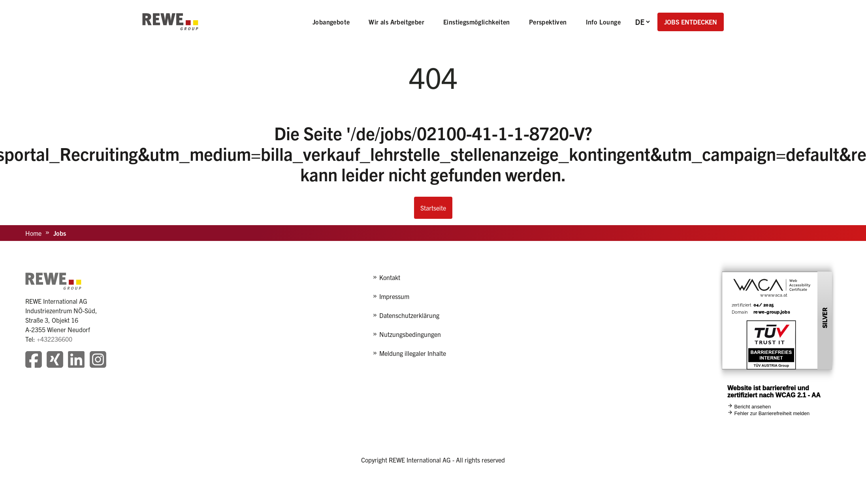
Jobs (60, 233)
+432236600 (55, 339)
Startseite (433, 208)
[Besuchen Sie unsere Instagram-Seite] (98, 360)
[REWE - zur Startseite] (170, 22)
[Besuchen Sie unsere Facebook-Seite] (34, 360)
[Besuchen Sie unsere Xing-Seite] (55, 360)
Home (33, 233)
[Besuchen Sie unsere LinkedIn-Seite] (76, 360)
